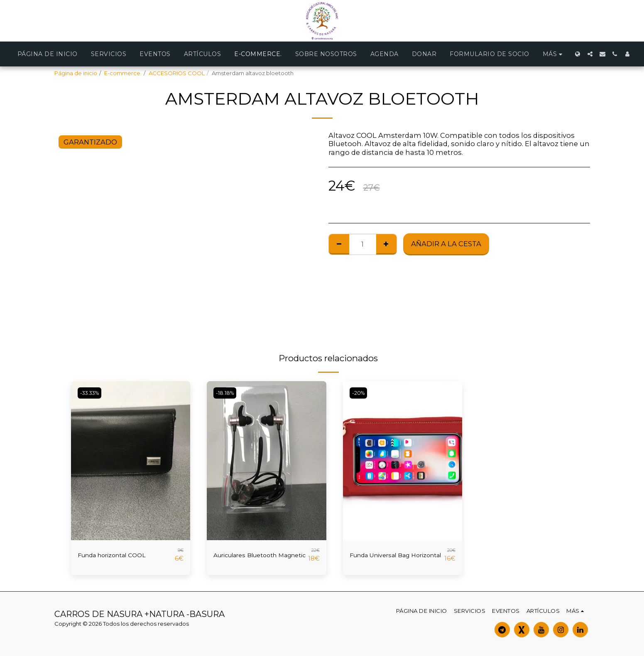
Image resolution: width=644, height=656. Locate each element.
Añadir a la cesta (446, 244)
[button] (590, 54)
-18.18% (227, 393)
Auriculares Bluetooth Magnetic (252, 557)
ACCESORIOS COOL (177, 73)
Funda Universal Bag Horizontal (386, 557)
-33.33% (92, 393)
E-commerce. (123, 73)
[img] (131, 461)
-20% (360, 393)
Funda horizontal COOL (119, 555)
